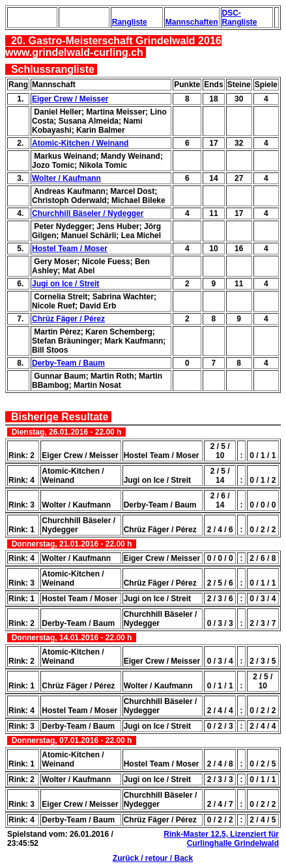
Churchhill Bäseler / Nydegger (88, 213)
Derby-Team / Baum (68, 363)
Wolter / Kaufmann (66, 178)
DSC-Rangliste (240, 18)
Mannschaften (192, 22)
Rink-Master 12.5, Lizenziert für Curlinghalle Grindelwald (221, 839)
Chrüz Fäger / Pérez (68, 319)
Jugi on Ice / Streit (65, 284)
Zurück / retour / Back (153, 858)
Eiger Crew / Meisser (70, 99)
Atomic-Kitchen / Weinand (80, 143)
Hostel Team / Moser (70, 249)
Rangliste (130, 22)
